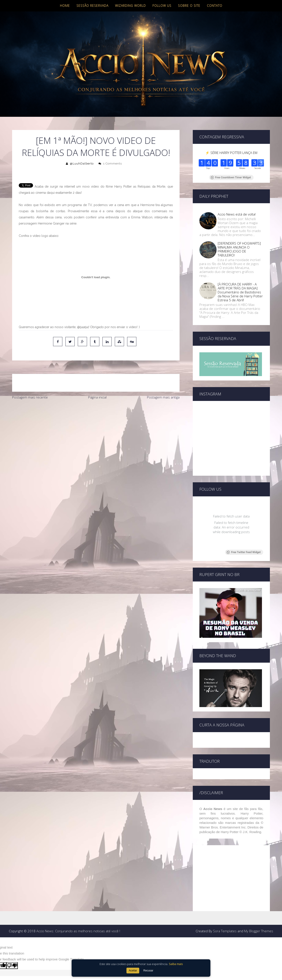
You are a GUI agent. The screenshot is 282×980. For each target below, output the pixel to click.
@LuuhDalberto (82, 164)
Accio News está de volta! (237, 214)
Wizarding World (130, 6)
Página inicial (97, 397)
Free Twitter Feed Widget (244, 552)
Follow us (162, 6)
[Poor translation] (12, 966)
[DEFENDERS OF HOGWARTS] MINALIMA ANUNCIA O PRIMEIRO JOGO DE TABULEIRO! (239, 249)
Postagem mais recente (30, 397)
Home (65, 6)
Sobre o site (189, 6)
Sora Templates (225, 931)
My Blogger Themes (259, 931)
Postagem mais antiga (163, 397)
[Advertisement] (96, 435)
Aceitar (133, 971)
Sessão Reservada (92, 6)
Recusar (148, 971)
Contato (215, 6)
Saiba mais (176, 964)
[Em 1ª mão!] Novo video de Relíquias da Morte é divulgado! (96, 146)
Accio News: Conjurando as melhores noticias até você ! (78, 931)
